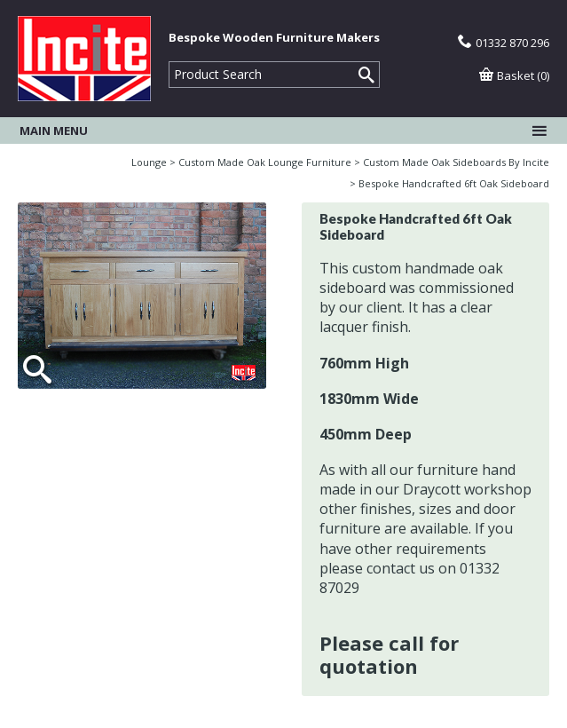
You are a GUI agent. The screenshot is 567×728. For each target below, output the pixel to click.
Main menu (283, 131)
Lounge (149, 162)
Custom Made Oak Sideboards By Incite (456, 162)
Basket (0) (514, 75)
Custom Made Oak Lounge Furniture (265, 162)
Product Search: (169, 62)
